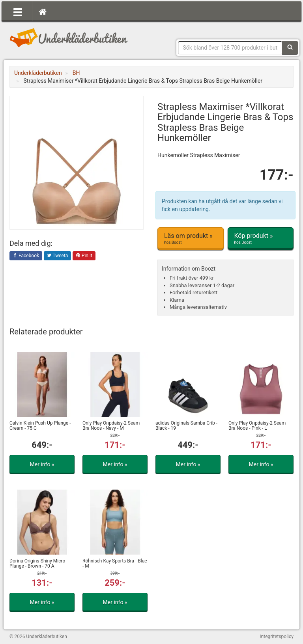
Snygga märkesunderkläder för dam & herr (69, 37)
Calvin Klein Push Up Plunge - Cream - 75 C (40, 426)
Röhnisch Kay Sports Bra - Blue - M (115, 563)
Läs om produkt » (191, 239)
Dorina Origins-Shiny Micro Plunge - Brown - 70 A (37, 563)
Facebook (26, 256)
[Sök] (290, 48)
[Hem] (43, 11)
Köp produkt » (261, 239)
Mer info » (42, 464)
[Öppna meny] (18, 11)
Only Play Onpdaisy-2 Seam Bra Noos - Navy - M (111, 426)
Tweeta (58, 256)
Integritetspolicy (277, 637)
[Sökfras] (230, 48)
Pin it (84, 256)
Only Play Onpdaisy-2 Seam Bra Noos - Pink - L (257, 426)
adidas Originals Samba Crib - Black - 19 (186, 426)
